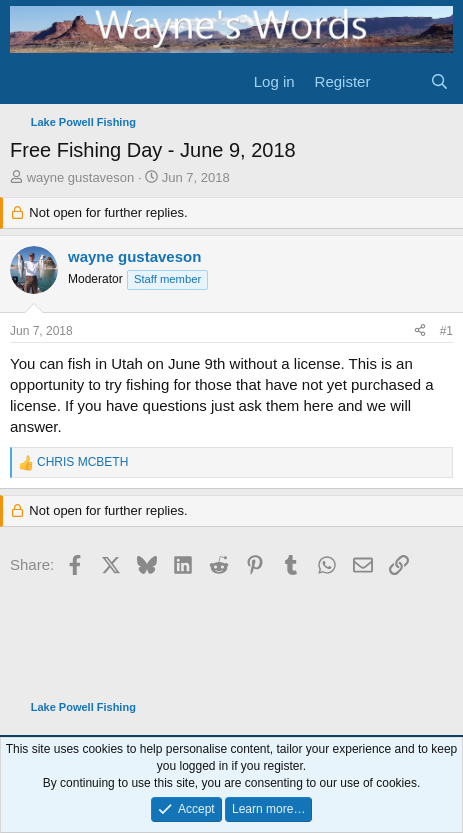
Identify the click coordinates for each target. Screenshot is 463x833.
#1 (446, 331)
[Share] (420, 331)
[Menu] (27, 82)
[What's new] (399, 81)
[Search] (439, 81)
